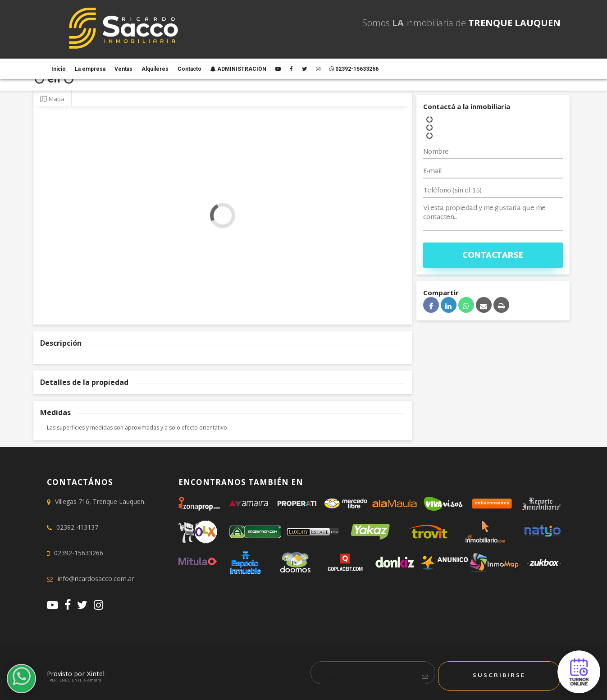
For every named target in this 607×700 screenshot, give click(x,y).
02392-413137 (77, 527)
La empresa (90, 69)
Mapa (52, 99)
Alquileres (155, 69)
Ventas (123, 69)
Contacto (189, 69)
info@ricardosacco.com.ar (96, 579)
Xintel (96, 675)
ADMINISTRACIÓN (238, 69)
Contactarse (493, 256)
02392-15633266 (354, 69)
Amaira (94, 681)
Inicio (59, 69)
